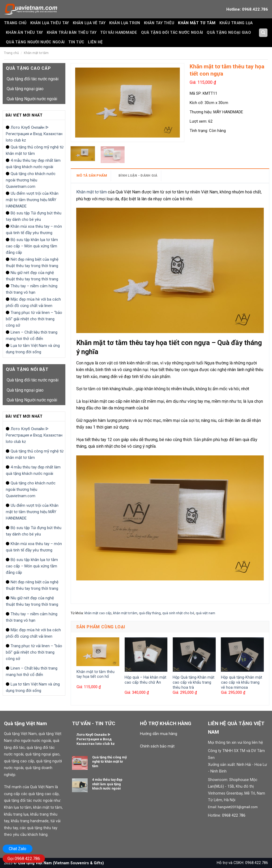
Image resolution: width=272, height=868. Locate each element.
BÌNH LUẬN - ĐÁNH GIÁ (138, 175)
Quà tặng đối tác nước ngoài (172, 33)
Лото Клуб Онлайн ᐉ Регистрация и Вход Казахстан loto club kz (34, 134)
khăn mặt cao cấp (98, 613)
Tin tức (76, 42)
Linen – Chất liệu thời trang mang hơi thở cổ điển (32, 335)
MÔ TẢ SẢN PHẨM (92, 175)
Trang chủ (11, 53)
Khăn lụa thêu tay (50, 23)
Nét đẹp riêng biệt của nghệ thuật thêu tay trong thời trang (32, 263)
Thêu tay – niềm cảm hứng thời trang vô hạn (32, 289)
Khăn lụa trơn (125, 23)
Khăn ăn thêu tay (24, 33)
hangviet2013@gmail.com (238, 807)
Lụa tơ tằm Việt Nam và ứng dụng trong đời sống (33, 349)
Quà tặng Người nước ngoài (35, 42)
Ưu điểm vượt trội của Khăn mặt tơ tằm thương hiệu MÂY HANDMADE (32, 200)
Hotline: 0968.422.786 (247, 9)
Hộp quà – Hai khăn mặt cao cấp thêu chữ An (145, 680)
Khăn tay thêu (159, 23)
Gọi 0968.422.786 (24, 859)
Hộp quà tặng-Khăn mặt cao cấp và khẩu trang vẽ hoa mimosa (242, 682)
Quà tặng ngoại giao (229, 33)
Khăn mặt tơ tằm (197, 23)
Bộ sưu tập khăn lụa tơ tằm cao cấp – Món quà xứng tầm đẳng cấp (32, 246)
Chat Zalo (18, 849)
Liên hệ (95, 42)
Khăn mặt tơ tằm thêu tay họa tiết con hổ (95, 674)
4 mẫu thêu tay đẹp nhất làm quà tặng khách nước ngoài (33, 164)
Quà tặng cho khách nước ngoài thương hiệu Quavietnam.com (31, 180)
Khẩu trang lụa (236, 23)
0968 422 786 (234, 815)
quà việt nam (205, 613)
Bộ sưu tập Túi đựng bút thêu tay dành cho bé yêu (34, 216)
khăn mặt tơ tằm (125, 613)
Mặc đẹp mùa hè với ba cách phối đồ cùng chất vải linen (33, 302)
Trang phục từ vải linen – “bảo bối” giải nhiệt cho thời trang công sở (34, 319)
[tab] (94, 176)
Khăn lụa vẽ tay (89, 23)
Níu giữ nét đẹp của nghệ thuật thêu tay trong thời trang (32, 276)
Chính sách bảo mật (157, 746)
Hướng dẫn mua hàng (159, 734)
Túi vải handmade (119, 33)
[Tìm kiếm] (263, 33)
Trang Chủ (15, 23)
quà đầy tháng (150, 613)
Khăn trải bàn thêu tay (72, 33)
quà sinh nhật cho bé (178, 613)
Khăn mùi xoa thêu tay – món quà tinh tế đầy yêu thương (34, 230)
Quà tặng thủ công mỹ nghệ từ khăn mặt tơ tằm (35, 150)
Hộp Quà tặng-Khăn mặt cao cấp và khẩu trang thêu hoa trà (194, 682)
